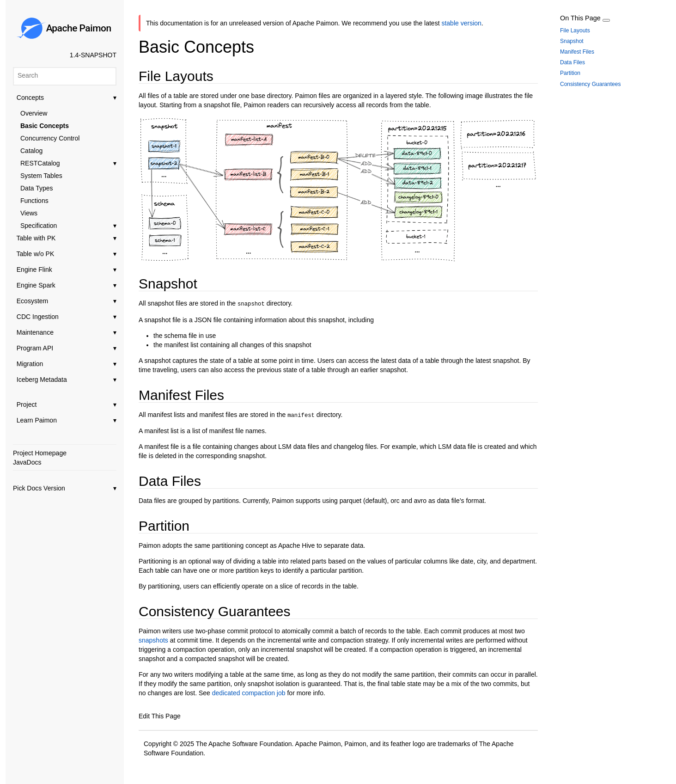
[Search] (65, 75)
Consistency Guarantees (590, 84)
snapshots (153, 639)
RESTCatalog (68, 163)
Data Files (572, 62)
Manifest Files (577, 52)
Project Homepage (40, 453)
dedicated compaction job (248, 692)
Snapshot (572, 41)
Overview (34, 113)
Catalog (31, 151)
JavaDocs (27, 462)
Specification (68, 226)
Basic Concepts (45, 126)
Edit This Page (160, 715)
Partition (570, 73)
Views (29, 213)
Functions (34, 201)
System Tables (41, 176)
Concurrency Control (50, 138)
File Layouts (575, 31)
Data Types (37, 188)
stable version (461, 23)
